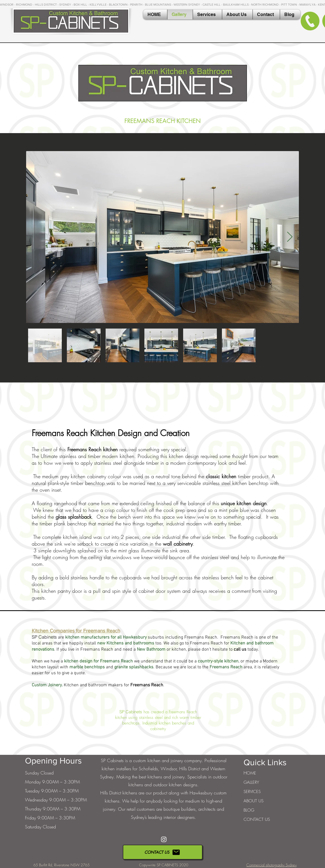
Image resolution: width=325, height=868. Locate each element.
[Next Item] (290, 237)
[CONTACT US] (163, 852)
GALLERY (251, 782)
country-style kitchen (218, 661)
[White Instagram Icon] (164, 839)
